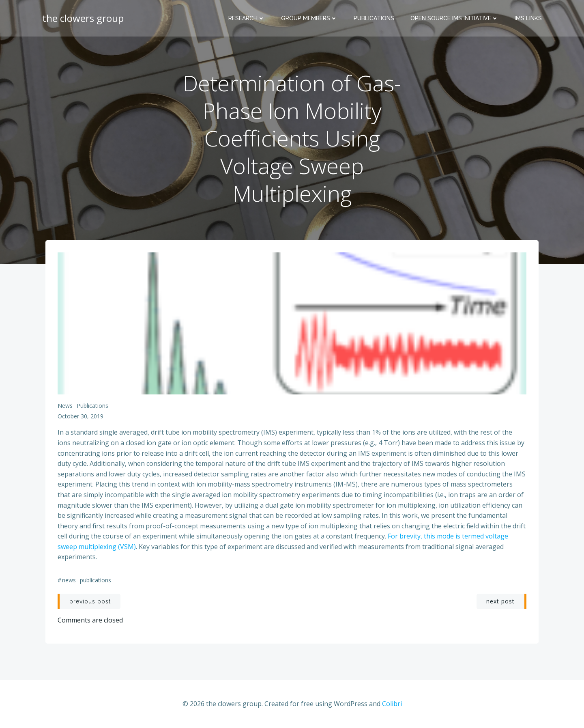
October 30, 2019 (81, 416)
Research (247, 18)
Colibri (392, 704)
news (65, 406)
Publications (374, 18)
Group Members (309, 18)
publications (92, 406)
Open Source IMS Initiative (454, 18)
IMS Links (528, 18)
